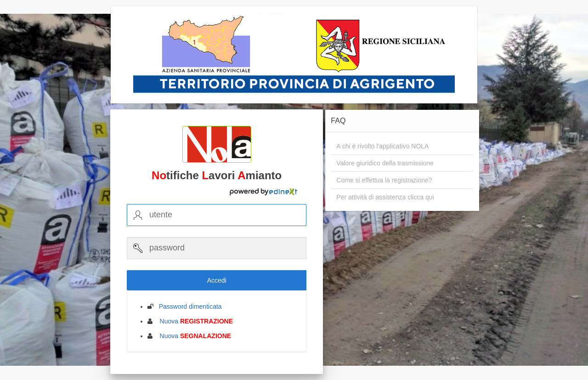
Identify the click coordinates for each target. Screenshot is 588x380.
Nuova (194, 321)
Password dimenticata (188, 306)
